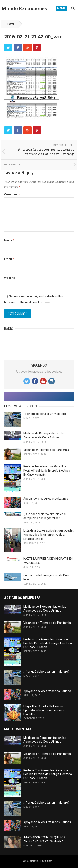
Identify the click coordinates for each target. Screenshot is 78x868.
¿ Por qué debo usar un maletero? (45, 414)
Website (10, 278)
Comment (12, 194)
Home (11, 24)
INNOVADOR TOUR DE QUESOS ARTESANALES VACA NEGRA (44, 839)
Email (9, 259)
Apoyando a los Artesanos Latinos (46, 499)
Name (9, 240)
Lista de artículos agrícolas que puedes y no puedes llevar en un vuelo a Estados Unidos (49, 535)
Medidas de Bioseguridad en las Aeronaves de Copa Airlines (45, 609)
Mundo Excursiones (24, 8)
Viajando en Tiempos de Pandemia (46, 450)
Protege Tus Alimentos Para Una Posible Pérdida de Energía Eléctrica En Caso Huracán (47, 471)
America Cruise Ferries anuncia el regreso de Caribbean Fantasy (46, 152)
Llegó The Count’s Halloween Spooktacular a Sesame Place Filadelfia (44, 710)
